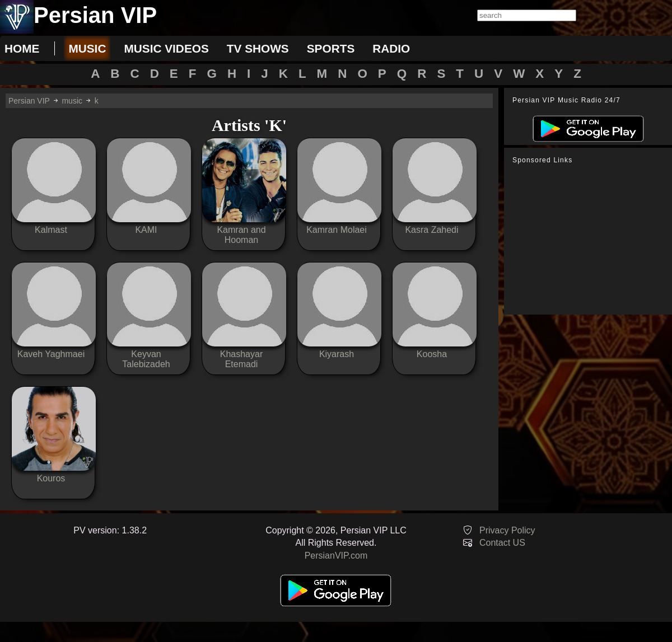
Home (22, 48)
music (87, 48)
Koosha (432, 354)
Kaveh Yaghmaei (51, 354)
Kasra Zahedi (431, 230)
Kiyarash (337, 354)
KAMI (146, 230)
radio (391, 48)
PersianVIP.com (336, 556)
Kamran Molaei (337, 230)
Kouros (51, 478)
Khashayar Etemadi (242, 359)
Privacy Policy (507, 530)
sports (331, 48)
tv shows (258, 48)
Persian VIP (29, 101)
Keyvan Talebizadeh (146, 359)
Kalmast (51, 230)
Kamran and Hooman (241, 235)
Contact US (502, 543)
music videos (166, 48)
